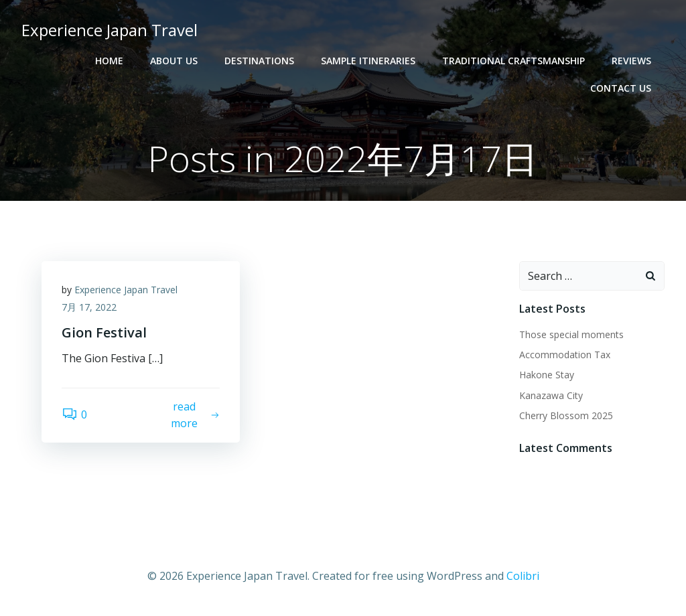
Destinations (259, 61)
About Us (174, 61)
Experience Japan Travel (126, 290)
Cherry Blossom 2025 (566, 415)
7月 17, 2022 (89, 307)
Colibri (523, 576)
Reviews (631, 61)
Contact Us (621, 88)
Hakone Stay (547, 375)
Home (109, 61)
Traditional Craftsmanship (513, 61)
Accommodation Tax (565, 355)
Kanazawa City (551, 395)
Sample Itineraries (368, 61)
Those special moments (571, 334)
